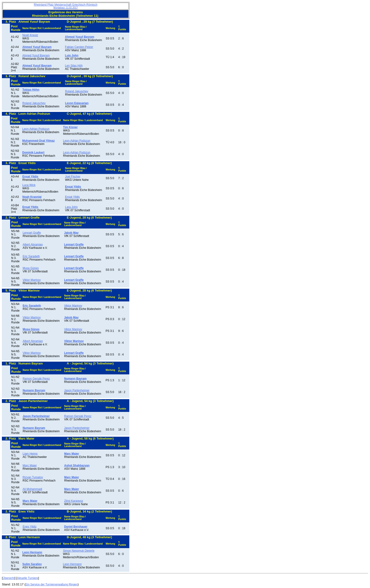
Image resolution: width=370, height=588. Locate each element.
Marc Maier (30, 465)
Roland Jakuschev (77, 91)
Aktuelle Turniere (28, 578)
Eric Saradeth (31, 256)
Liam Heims (30, 454)
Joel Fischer (73, 177)
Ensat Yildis (72, 197)
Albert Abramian (33, 245)
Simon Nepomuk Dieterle (79, 551)
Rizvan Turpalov (33, 477)
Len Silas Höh (74, 66)
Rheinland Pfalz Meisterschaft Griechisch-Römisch (65, 6)
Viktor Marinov (32, 280)
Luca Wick (29, 185)
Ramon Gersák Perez (36, 379)
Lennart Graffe (32, 233)
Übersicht (9, 578)
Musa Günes (31, 268)
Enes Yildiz (30, 527)
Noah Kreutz (30, 35)
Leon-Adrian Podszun (36, 129)
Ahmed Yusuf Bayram (36, 55)
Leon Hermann (72, 564)
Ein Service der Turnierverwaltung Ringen (52, 584)
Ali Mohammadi (32, 489)
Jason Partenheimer (77, 390)
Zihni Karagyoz (74, 501)
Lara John (71, 207)
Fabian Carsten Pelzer (79, 47)
